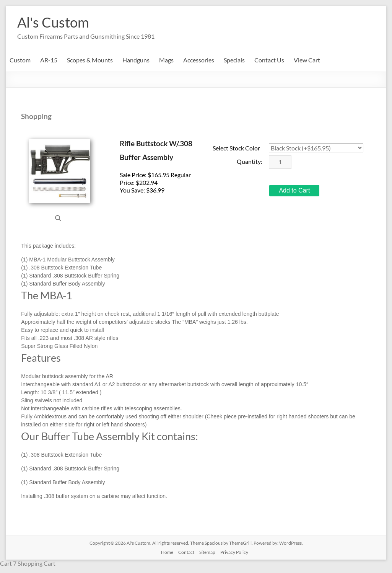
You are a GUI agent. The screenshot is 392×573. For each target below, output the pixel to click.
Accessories (199, 60)
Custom (20, 60)
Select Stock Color (236, 148)
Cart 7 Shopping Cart (28, 563)
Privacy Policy (234, 552)
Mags (166, 60)
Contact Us (269, 60)
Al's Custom (53, 22)
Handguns (136, 60)
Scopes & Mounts (90, 60)
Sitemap (207, 552)
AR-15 (49, 60)
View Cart (307, 60)
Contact (186, 552)
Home (167, 552)
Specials (234, 60)
